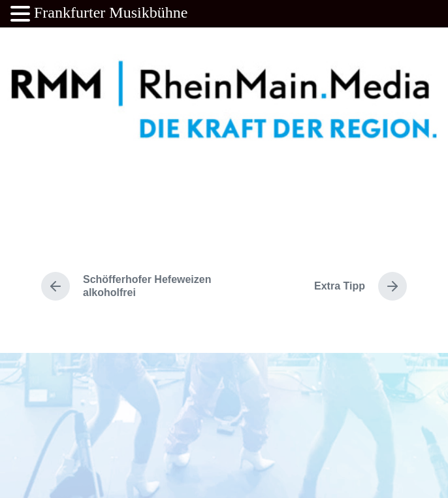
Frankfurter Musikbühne (111, 12)
